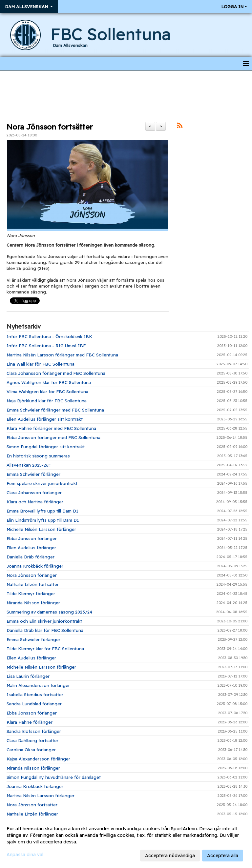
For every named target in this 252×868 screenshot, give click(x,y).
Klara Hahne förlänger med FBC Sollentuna (51, 428)
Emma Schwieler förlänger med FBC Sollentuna (55, 410)
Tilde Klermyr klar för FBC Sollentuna (45, 649)
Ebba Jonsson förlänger (32, 538)
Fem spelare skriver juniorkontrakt (42, 483)
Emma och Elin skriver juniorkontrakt (44, 621)
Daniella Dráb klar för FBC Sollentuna (45, 630)
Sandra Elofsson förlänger (34, 731)
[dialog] (126, 842)
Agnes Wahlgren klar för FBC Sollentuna (49, 382)
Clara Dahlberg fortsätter (32, 740)
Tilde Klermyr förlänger (31, 594)
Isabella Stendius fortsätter (35, 695)
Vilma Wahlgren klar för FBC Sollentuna (47, 392)
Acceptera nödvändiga (170, 856)
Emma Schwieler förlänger (33, 474)
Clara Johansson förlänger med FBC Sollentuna (56, 373)
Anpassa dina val (25, 855)
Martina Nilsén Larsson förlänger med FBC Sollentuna (62, 355)
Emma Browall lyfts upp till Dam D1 (42, 511)
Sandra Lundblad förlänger (34, 704)
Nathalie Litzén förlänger (32, 814)
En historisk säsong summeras (38, 456)
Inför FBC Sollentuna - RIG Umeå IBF (46, 346)
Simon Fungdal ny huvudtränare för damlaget (54, 777)
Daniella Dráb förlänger (31, 557)
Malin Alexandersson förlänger (38, 685)
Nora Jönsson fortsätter (50, 127)
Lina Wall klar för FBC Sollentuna (41, 364)
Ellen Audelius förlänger (31, 548)
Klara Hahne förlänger (30, 722)
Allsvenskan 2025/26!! (29, 465)
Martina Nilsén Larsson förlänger (41, 796)
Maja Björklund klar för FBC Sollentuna (47, 401)
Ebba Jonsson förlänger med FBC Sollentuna (53, 437)
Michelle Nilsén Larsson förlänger (41, 529)
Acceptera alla (223, 856)
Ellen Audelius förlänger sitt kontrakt (45, 419)
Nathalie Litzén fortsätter (33, 584)
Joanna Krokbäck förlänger (35, 566)
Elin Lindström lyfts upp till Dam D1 (43, 520)
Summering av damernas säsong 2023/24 (49, 612)
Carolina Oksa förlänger (31, 750)
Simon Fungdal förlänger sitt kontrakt (46, 447)
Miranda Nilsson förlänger (33, 603)
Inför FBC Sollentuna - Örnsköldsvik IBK (49, 336)
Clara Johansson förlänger (34, 493)
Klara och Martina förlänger (35, 502)
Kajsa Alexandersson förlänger (38, 759)
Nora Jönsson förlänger (32, 575)
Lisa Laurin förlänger (28, 676)
